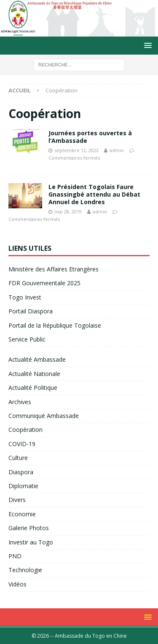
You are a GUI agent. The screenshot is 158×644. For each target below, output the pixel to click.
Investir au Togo (31, 542)
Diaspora (21, 472)
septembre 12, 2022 (76, 150)
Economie (22, 514)
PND (15, 556)
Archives (20, 402)
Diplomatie (23, 486)
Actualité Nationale (34, 374)
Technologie (25, 570)
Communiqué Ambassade (44, 416)
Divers (17, 500)
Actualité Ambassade (37, 359)
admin (117, 150)
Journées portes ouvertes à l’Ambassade (90, 137)
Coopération (25, 430)
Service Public (27, 339)
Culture (18, 458)
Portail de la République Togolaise (55, 325)
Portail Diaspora (31, 311)
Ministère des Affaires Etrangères (54, 269)
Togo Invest (25, 297)
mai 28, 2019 (68, 212)
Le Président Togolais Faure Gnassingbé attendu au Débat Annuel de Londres (94, 194)
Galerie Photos (29, 528)
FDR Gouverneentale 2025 (44, 283)
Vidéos (17, 584)
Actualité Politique (33, 388)
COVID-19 (22, 444)
